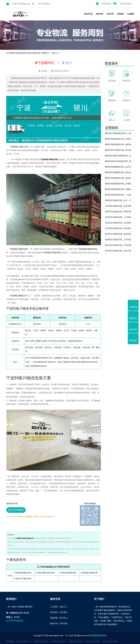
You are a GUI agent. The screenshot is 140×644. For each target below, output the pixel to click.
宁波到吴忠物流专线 (68, 573)
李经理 (17, 617)
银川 (27, 341)
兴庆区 (32, 341)
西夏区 (39, 341)
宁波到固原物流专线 (23, 573)
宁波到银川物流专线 (49, 159)
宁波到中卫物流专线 (23, 579)
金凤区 (45, 341)
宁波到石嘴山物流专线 (45, 573)
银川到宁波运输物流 (92, 641)
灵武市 (63, 341)
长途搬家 (131, 14)
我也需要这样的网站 (98, 636)
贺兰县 (57, 341)
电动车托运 (88, 14)
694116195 (104, 4)
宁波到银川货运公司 (75, 641)
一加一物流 (69, 636)
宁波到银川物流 (14, 53)
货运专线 (110, 14)
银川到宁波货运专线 (110, 641)
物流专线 (100, 14)
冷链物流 (120, 14)
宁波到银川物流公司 (23, 641)
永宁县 (51, 341)
